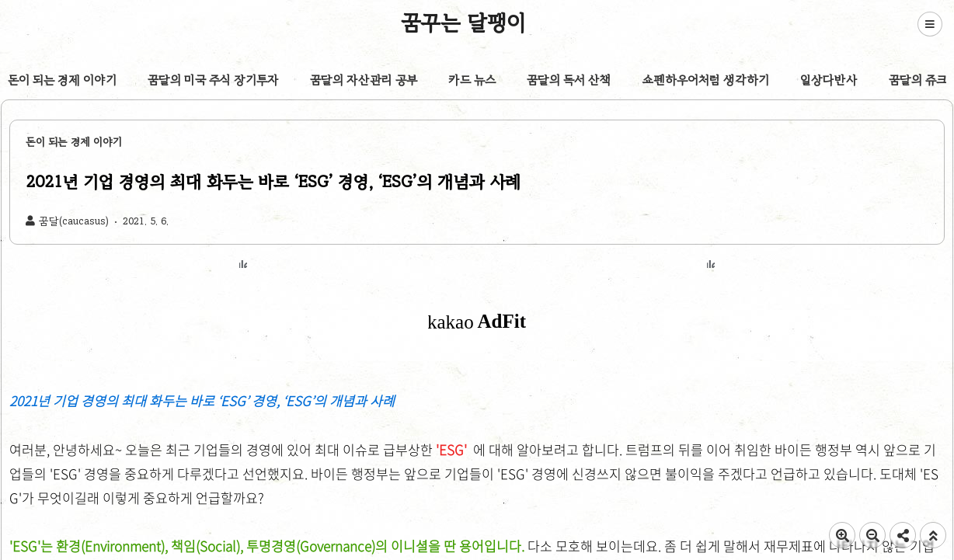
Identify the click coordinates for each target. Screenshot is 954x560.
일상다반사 (829, 80)
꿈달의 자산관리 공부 (364, 80)
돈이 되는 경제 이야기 (62, 80)
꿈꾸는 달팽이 (464, 23)
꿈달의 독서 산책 (569, 80)
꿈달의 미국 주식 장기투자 (213, 80)
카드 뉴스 (472, 80)
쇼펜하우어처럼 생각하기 (706, 80)
